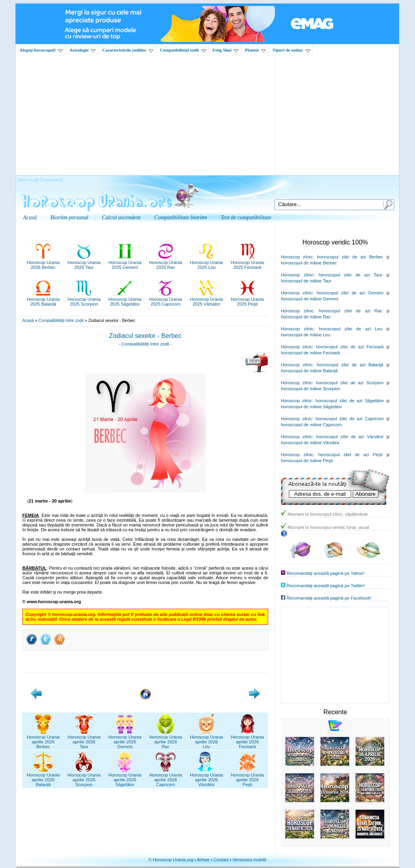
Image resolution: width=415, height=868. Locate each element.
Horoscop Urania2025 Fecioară (248, 262)
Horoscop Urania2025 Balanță (43, 299)
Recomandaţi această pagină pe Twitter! (326, 586)
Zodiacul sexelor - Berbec (145, 336)
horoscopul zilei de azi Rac (351, 311)
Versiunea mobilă (249, 860)
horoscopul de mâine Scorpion (311, 389)
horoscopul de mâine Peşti (307, 461)
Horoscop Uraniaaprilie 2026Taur (84, 739)
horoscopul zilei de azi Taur (350, 275)
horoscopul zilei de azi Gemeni (350, 293)
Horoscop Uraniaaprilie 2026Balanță (43, 777)
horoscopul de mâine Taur (306, 281)
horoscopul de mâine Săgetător (311, 407)
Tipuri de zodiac (291, 50)
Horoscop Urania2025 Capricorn (166, 299)
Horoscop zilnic (297, 257)
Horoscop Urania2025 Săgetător (125, 299)
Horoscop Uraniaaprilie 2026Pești (248, 777)
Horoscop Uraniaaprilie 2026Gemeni (125, 739)
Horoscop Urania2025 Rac (166, 262)
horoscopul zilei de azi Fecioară (350, 347)
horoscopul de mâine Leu (306, 335)
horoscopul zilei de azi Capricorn (350, 419)
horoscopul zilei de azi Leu (351, 329)
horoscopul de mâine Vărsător (310, 443)
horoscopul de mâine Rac (306, 317)
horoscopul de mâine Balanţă (309, 371)
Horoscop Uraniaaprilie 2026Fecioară (248, 739)
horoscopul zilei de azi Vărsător (350, 437)
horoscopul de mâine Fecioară (310, 353)
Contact (221, 860)
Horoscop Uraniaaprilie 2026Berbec (43, 739)
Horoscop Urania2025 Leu (207, 262)
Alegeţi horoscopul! (41, 50)
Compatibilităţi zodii (183, 50)
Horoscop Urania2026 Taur (84, 262)
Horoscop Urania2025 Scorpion (84, 299)
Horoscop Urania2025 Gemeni (125, 262)
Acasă (28, 321)
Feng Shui (225, 50)
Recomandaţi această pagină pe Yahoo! (325, 573)
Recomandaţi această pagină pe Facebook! (329, 598)
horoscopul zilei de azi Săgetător (350, 401)
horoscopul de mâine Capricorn (311, 425)
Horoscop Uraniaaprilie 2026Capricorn (166, 777)
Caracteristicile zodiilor (128, 50)
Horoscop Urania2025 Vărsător (207, 299)
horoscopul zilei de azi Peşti (350, 455)
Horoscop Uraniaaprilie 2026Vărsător (207, 777)
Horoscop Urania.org (39, 178)
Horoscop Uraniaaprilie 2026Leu (207, 739)
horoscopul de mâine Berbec (309, 263)
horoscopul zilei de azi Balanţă (350, 365)
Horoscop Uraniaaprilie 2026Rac (166, 739)
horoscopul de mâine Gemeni (310, 299)
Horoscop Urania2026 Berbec (43, 262)
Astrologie (82, 50)
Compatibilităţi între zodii (61, 321)
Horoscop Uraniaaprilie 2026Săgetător (125, 777)
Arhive (203, 860)
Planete (255, 50)
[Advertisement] (207, 115)
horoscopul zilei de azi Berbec (350, 257)
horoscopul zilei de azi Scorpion (350, 383)
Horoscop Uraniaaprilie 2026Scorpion (84, 777)
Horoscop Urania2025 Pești (248, 299)
